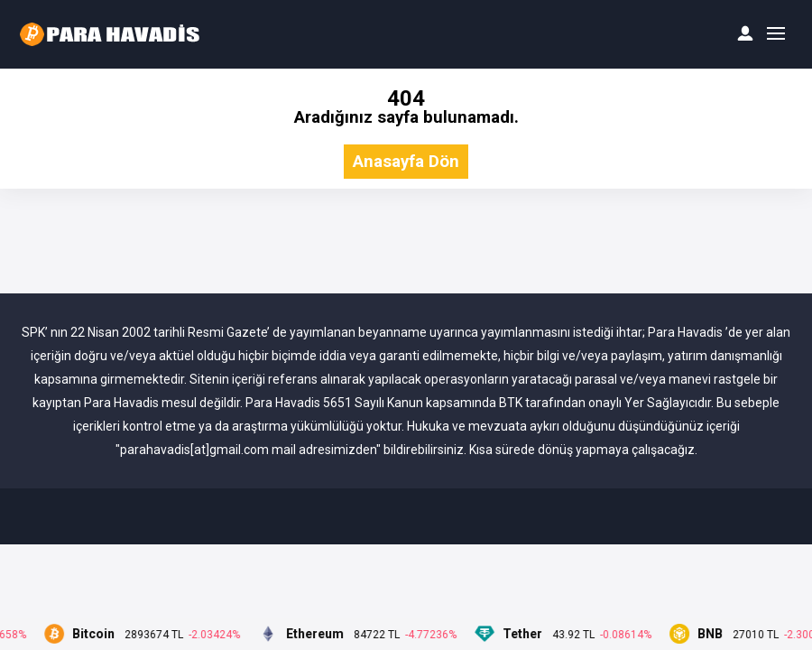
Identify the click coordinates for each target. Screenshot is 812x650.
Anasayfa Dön (406, 162)
